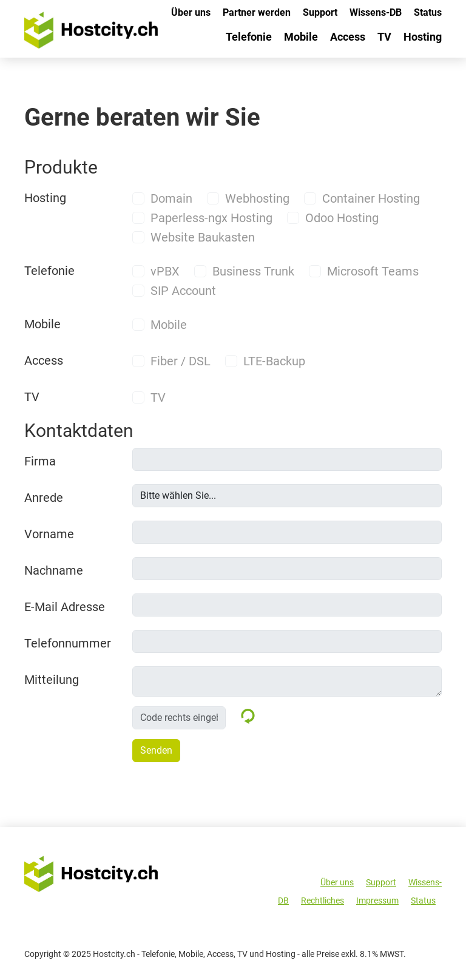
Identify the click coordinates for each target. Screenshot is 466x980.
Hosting (423, 37)
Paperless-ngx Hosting (211, 218)
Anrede (44, 498)
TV (384, 37)
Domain (171, 198)
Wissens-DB (376, 12)
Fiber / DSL (181, 361)
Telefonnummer (68, 643)
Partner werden (257, 12)
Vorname (49, 534)
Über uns (191, 12)
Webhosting (257, 198)
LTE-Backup (274, 361)
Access (348, 37)
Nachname (54, 570)
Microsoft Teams (373, 271)
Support (320, 12)
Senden (156, 750)
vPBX (165, 271)
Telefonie (249, 37)
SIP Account (183, 291)
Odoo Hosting (342, 218)
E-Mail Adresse (65, 607)
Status (428, 12)
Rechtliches (322, 901)
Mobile (301, 37)
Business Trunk (253, 271)
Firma (40, 461)
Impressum (377, 901)
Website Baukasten (203, 237)
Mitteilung (52, 680)
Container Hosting (371, 198)
